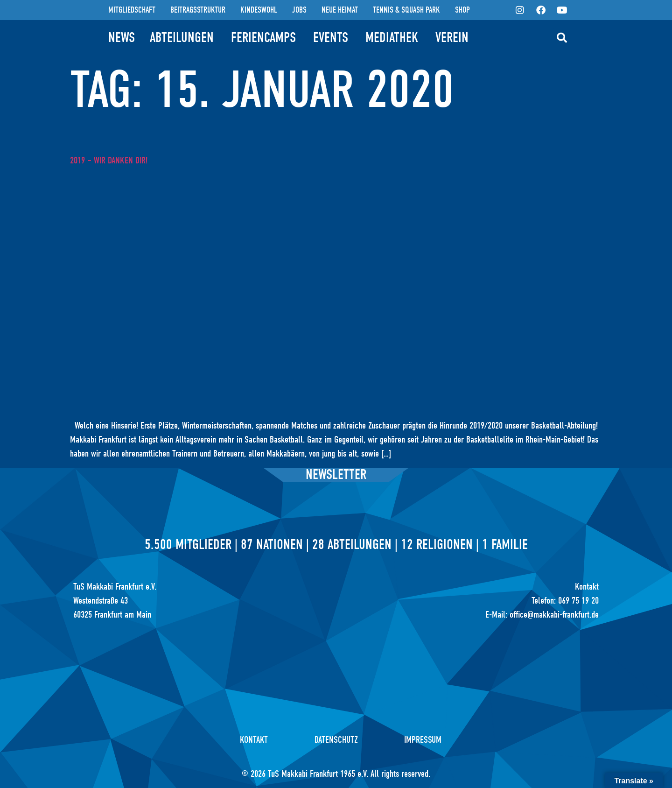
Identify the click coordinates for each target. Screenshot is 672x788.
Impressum (423, 740)
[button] (562, 38)
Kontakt (254, 740)
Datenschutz (336, 740)
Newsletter (336, 475)
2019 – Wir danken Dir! (109, 160)
